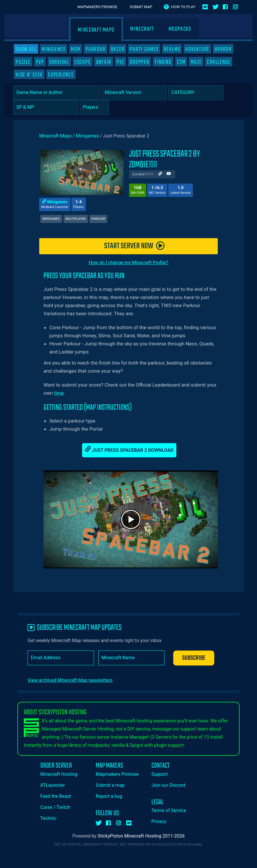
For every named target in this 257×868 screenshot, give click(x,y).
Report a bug (109, 796)
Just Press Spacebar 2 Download (129, 450)
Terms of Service (169, 810)
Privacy (159, 821)
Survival (59, 62)
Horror (223, 49)
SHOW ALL (26, 49)
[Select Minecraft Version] (134, 93)
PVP (40, 62)
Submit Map (141, 7)
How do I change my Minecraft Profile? (128, 263)
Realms (172, 49)
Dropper (139, 62)
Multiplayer (76, 219)
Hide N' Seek (29, 75)
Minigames (54, 49)
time (59, 393)
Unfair (104, 62)
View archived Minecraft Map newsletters (70, 680)
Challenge (219, 62)
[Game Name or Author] (57, 93)
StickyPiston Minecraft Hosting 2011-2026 (141, 836)
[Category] (196, 93)
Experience (61, 75)
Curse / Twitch (55, 807)
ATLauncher (53, 785)
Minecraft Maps (96, 30)
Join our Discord (168, 785)
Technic (48, 818)
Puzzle (23, 62)
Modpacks (180, 29)
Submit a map (110, 785)
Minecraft (142, 29)
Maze (196, 62)
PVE (121, 62)
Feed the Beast (56, 796)
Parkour (95, 49)
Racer (118, 49)
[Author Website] (160, 174)
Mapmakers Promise (97, 7)
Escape (83, 62)
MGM (76, 49)
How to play (183, 7)
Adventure (197, 49)
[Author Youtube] (169, 174)
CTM (181, 62)
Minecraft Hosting (59, 774)
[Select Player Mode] (46, 107)
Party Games (144, 49)
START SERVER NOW (134, 246)
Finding (163, 62)
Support (160, 774)
